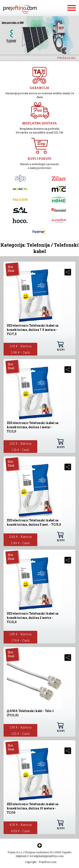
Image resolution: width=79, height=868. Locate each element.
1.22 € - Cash (21, 733)
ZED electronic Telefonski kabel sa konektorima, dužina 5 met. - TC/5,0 (34, 522)
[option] (39, 35)
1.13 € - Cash (21, 450)
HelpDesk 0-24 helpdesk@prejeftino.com (40, 856)
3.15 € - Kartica (21, 346)
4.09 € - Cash (21, 831)
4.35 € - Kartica (21, 825)
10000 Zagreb (62, 852)
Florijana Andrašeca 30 (38, 852)
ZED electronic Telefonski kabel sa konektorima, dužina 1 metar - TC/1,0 (33, 427)
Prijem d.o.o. (15, 852)
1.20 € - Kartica (20, 443)
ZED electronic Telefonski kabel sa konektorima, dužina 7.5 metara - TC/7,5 (33, 330)
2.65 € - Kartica (20, 537)
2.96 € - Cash (21, 352)
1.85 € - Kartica (20, 634)
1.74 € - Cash (21, 640)
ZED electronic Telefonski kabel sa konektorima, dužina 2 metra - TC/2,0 (33, 618)
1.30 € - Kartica (20, 727)
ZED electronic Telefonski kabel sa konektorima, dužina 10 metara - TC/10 (33, 808)
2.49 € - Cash (20, 543)
